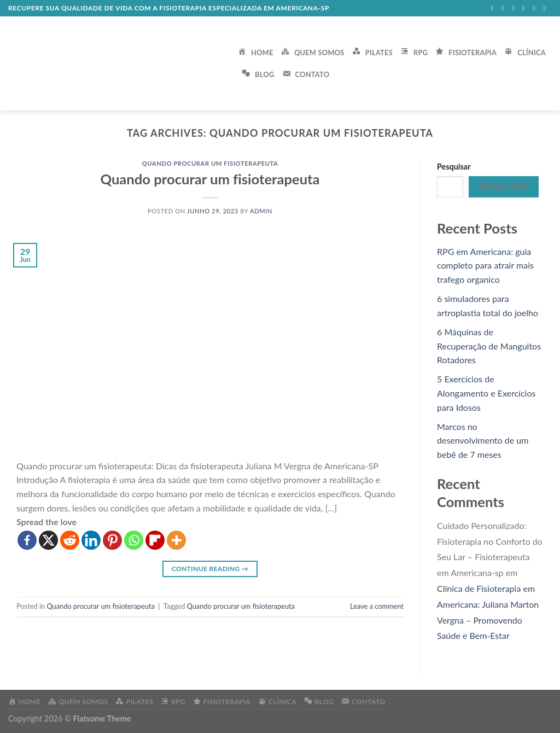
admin (261, 211)
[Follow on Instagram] (505, 8)
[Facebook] (27, 540)
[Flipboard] (155, 540)
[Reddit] (70, 540)
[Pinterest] (112, 540)
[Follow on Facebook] (494, 8)
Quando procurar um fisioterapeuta (210, 163)
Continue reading (210, 569)
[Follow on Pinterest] (546, 8)
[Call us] (536, 8)
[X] (48, 540)
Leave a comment (377, 606)
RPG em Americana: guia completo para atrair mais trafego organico (485, 265)
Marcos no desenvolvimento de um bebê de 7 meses (483, 440)
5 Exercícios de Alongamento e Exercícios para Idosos (486, 393)
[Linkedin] (91, 540)
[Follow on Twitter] (515, 8)
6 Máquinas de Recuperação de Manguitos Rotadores (489, 346)
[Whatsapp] (134, 540)
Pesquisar (454, 167)
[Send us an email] (526, 8)
